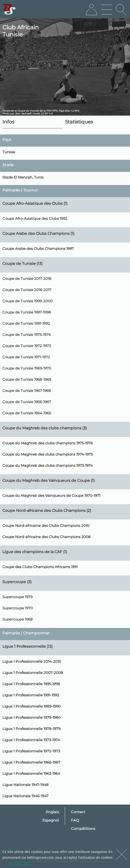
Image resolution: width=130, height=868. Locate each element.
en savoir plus (19, 863)
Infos (8, 122)
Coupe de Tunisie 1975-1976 (27, 335)
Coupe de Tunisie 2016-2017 (27, 290)
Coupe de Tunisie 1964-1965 (27, 413)
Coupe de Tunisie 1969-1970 (27, 368)
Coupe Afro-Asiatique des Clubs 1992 (35, 218)
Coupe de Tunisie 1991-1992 (26, 323)
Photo (6, 114)
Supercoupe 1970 (18, 608)
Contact (78, 812)
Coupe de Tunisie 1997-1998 (27, 312)
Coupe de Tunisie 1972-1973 (27, 346)
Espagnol (51, 820)
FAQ (75, 820)
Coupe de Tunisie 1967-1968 (27, 391)
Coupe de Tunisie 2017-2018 (27, 279)
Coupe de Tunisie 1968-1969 (27, 379)
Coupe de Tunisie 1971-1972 (26, 357)
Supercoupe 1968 (18, 619)
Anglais (52, 812)
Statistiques (79, 122)
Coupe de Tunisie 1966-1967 (27, 402)
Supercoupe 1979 (17, 597)
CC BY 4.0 (47, 114)
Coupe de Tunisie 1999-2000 (27, 301)
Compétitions (83, 829)
